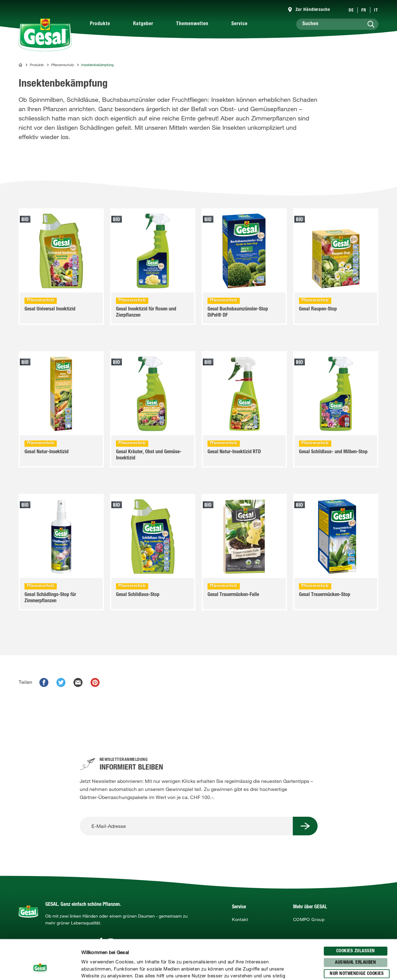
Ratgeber (143, 24)
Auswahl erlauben (355, 923)
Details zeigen (323, 968)
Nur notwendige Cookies (357, 934)
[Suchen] (337, 24)
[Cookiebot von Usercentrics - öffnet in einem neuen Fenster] (40, 968)
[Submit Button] (305, 826)
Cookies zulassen (356, 912)
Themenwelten (192, 24)
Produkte (100, 24)
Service (239, 24)
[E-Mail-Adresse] (186, 826)
